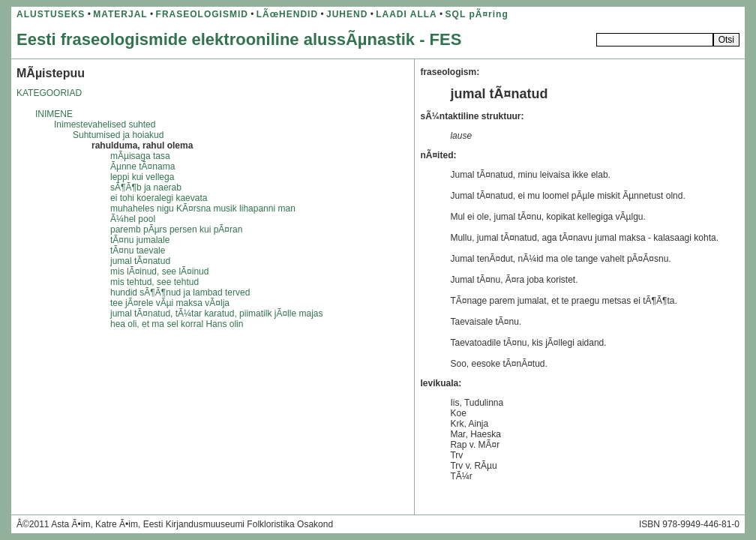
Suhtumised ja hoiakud (118, 135)
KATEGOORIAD (49, 93)
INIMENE (54, 114)
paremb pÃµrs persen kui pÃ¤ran (176, 229)
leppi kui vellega (142, 177)
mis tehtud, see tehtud (154, 282)
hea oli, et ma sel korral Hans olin (177, 324)
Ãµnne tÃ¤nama (142, 166)
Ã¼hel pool (133, 219)
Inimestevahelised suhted (105, 124)
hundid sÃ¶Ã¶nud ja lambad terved (180, 292)
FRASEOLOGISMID (202, 14)
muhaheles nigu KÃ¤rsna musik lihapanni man (203, 208)
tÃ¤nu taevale (138, 250)
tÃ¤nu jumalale (140, 240)
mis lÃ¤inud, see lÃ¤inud (159, 271)
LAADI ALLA (406, 14)
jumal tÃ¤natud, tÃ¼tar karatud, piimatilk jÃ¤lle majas (216, 313)
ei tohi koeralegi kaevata (159, 198)
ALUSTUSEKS (51, 14)
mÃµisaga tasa (140, 156)
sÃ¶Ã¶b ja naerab (146, 187)
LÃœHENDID (287, 14)
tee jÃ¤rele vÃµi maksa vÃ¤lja (170, 303)
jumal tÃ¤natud (140, 261)
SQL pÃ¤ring (477, 14)
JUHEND (347, 14)
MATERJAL (120, 14)
